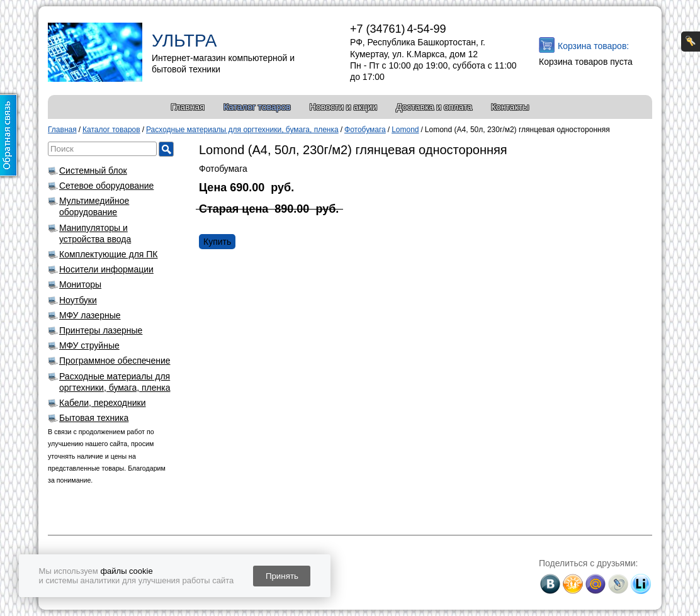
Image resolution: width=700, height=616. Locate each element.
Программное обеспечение (115, 361)
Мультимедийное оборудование (94, 206)
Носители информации (106, 269)
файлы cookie (126, 571)
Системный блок (93, 171)
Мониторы (80, 284)
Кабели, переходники (103, 403)
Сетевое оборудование (106, 186)
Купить (217, 242)
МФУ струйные (89, 345)
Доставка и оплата (434, 107)
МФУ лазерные (90, 315)
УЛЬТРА (184, 41)
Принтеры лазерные (101, 330)
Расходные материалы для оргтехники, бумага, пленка (115, 382)
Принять (282, 576)
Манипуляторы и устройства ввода (95, 233)
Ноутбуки (78, 300)
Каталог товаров (257, 107)
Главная (188, 107)
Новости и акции (343, 107)
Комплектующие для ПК (109, 254)
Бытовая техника (94, 418)
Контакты (510, 107)
